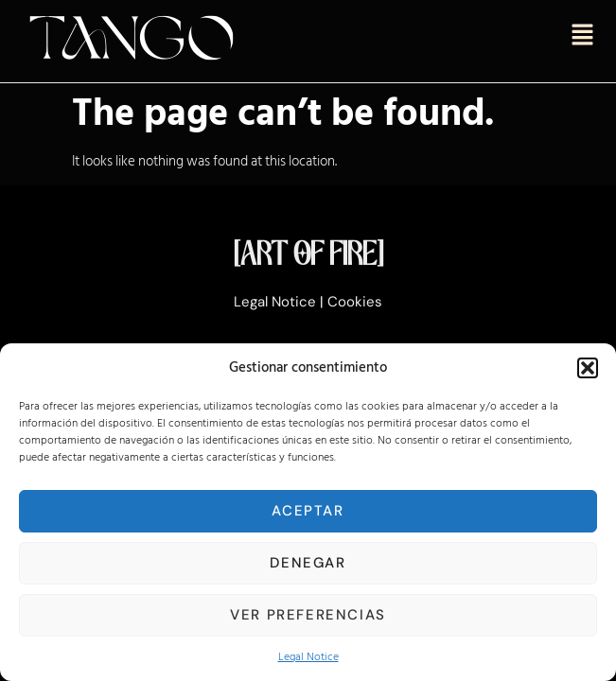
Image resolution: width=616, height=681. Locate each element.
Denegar (308, 563)
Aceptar (308, 511)
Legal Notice (308, 657)
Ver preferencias (308, 615)
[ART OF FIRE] (308, 256)
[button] (588, 368)
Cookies (355, 302)
